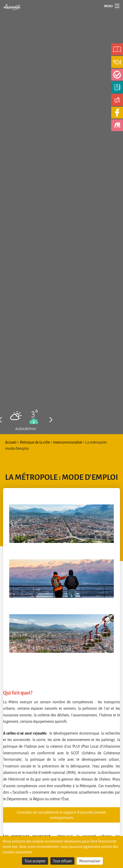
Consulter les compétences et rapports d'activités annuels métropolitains (61, 815)
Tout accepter (35, 861)
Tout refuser (62, 861)
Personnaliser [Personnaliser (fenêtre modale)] (90, 861)
